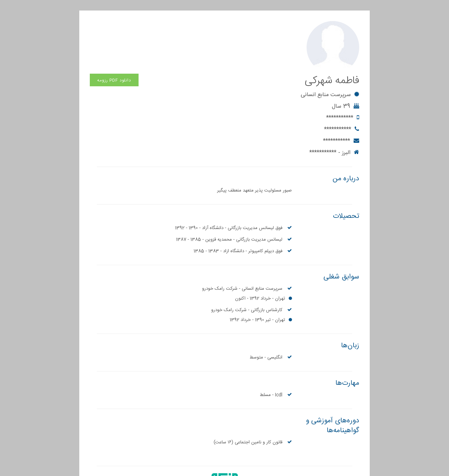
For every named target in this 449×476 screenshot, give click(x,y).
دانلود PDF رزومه (114, 28)
